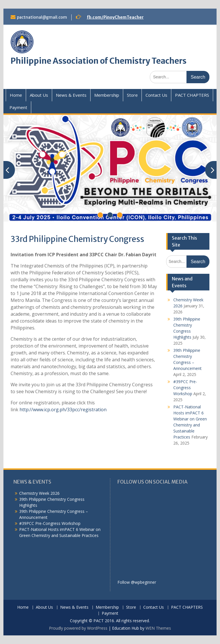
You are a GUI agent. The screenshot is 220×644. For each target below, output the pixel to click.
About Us (39, 95)
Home (16, 95)
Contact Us (156, 95)
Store (132, 95)
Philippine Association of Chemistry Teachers (99, 61)
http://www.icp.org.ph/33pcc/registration (63, 410)
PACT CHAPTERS (192, 95)
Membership (107, 95)
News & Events (71, 95)
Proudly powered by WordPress (78, 628)
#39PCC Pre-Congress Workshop (185, 388)
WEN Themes (158, 628)
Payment (18, 107)
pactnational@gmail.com (42, 17)
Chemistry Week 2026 (39, 493)
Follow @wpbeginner (137, 582)
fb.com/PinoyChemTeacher (115, 17)
